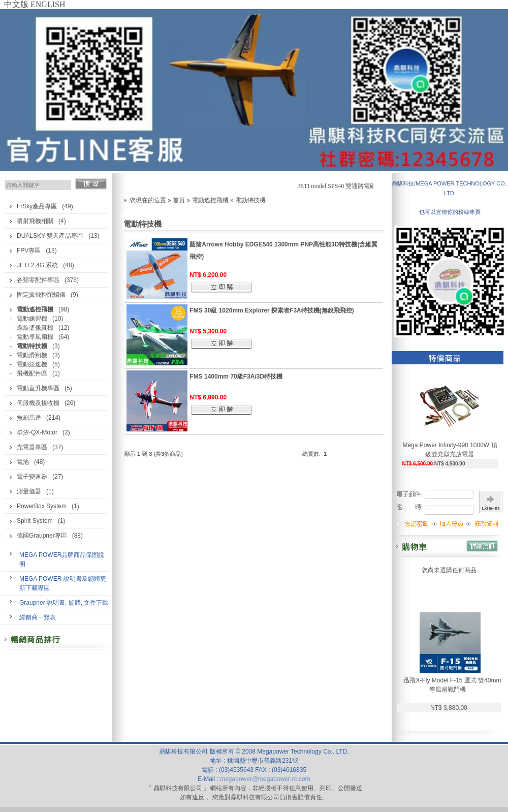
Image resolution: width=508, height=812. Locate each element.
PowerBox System (42, 506)
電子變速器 (32, 477)
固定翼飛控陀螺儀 (41, 295)
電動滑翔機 (32, 355)
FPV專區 (29, 251)
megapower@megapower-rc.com (265, 779)
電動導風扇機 (35, 337)
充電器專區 (32, 447)
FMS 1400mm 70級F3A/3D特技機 (236, 377)
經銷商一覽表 (38, 617)
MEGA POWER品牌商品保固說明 (62, 559)
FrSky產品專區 (37, 206)
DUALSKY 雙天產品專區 (50, 236)
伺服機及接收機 (38, 403)
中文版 (16, 4)
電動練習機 (32, 319)
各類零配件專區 (38, 280)
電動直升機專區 (38, 388)
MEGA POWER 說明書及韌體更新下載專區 (63, 583)
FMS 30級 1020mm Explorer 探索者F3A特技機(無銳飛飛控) (272, 310)
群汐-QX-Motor (37, 432)
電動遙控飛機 (210, 200)
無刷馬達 (29, 418)
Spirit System (35, 521)
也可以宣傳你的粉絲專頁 (450, 212)
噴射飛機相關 (35, 221)
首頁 (179, 200)
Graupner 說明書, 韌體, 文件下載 (64, 603)
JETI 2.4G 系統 (37, 265)
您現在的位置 (148, 200)
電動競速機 (32, 364)
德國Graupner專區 (42, 536)
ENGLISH (48, 4)
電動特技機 (250, 200)
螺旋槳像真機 (35, 328)
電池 (23, 462)
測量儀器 (29, 491)
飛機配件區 (32, 373)
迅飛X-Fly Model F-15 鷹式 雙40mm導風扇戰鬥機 (452, 685)
